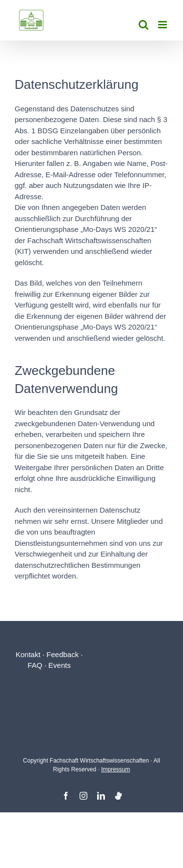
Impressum (115, 769)
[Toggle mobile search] (143, 25)
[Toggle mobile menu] (163, 25)
